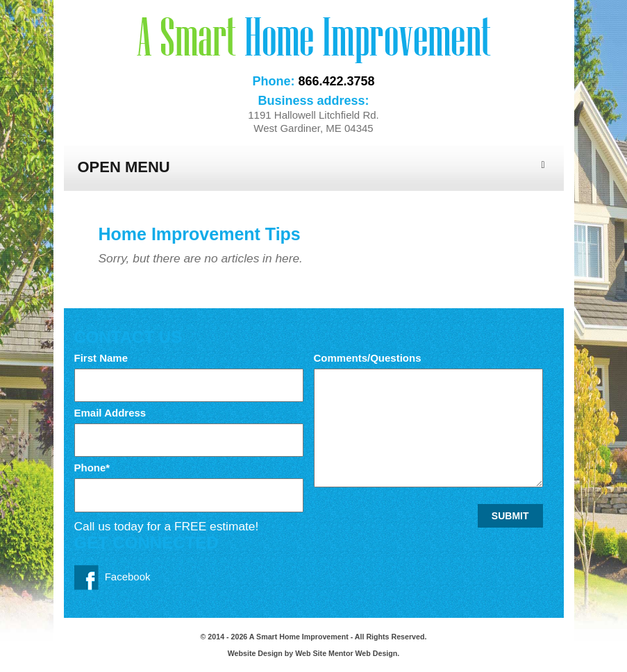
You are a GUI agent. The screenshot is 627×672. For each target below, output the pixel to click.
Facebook (112, 578)
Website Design (256, 653)
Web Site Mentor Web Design (346, 653)
